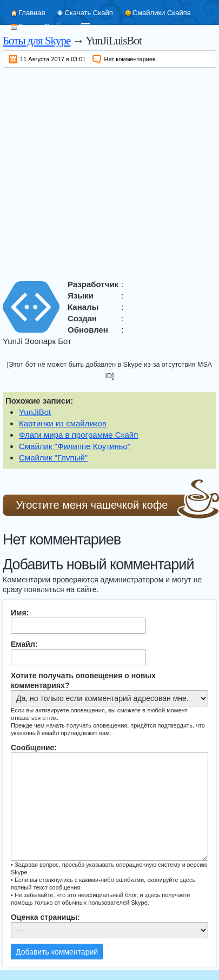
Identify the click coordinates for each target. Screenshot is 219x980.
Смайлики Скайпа (162, 13)
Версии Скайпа (43, 26)
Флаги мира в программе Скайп (78, 435)
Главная (32, 13)
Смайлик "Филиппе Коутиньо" (75, 446)
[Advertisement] (101, 171)
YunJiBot (35, 412)
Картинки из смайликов (63, 423)
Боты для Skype (36, 41)
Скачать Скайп (88, 13)
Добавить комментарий (57, 952)
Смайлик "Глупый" (53, 457)
